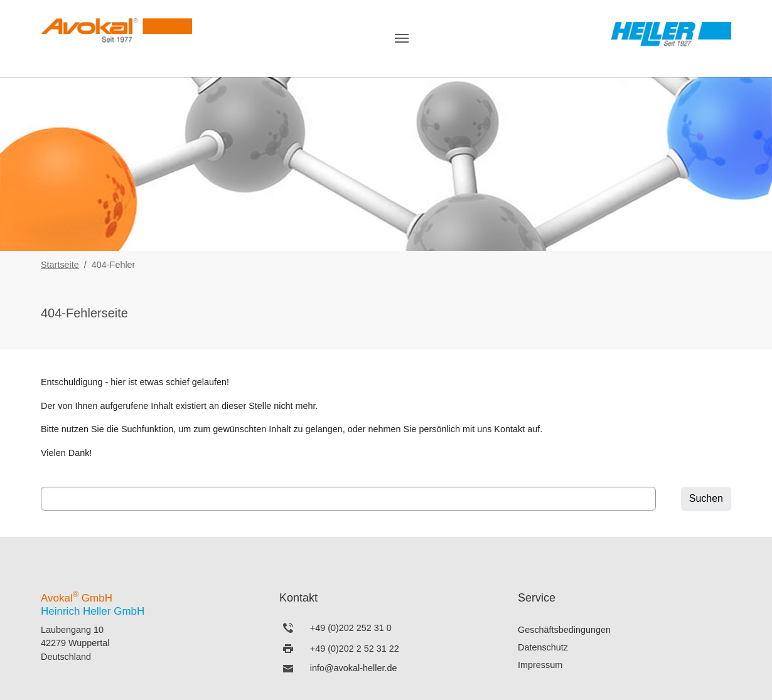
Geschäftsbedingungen (564, 630)
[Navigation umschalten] (402, 38)
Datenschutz (543, 647)
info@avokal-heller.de (354, 668)
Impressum (540, 665)
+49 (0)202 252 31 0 (351, 628)
